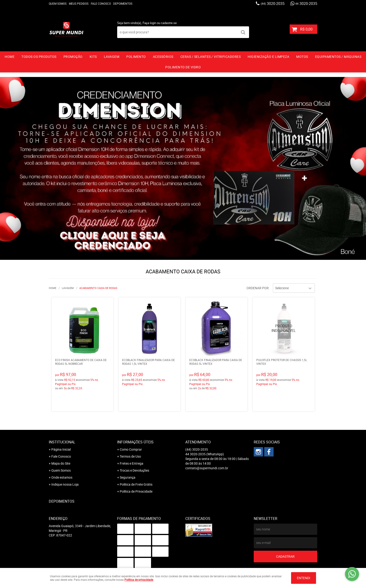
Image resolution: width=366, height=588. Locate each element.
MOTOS (302, 57)
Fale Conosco (101, 3)
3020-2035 (273, 3)
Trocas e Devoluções (134, 470)
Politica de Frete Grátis (136, 484)
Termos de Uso (130, 456)
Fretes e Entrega (132, 463)
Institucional (62, 442)
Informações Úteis (135, 442)
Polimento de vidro (183, 67)
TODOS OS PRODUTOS (39, 57)
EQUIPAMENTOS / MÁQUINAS (338, 57)
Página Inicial (61, 449)
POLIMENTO (136, 57)
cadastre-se (169, 23)
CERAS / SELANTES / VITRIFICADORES (211, 57)
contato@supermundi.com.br (207, 468)
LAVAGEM (112, 57)
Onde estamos (62, 477)
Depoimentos (123, 3)
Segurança (128, 477)
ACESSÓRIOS (163, 57)
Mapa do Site (61, 463)
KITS (93, 57)
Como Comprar (131, 449)
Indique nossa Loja (65, 484)
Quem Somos (58, 3)
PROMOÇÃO (73, 57)
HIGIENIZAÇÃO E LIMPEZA (268, 57)
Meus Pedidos (79, 3)
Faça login (149, 23)
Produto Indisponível (284, 328)
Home (10, 57)
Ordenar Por (258, 288)
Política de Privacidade (136, 491)
